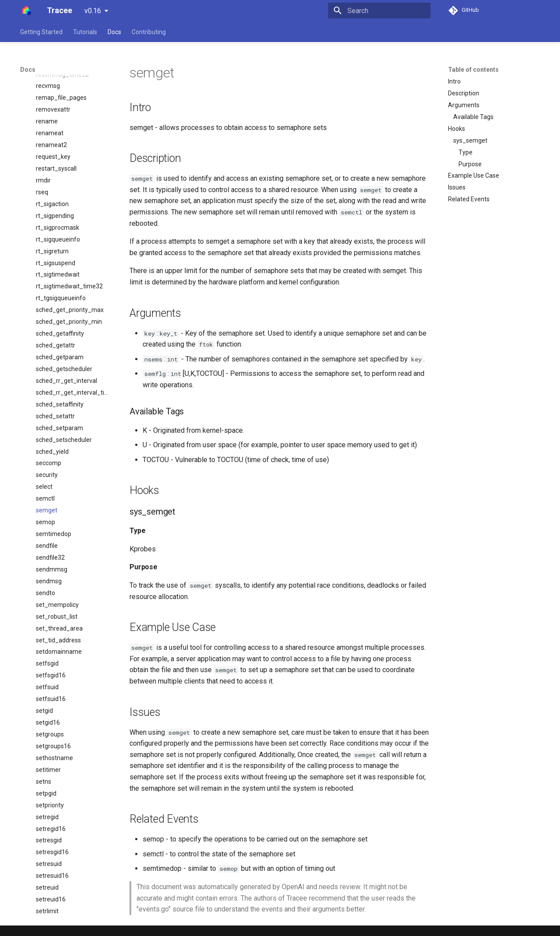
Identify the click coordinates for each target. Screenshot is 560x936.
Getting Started (41, 32)
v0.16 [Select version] (93, 11)
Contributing (149, 32)
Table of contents (473, 70)
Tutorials (85, 32)
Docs (114, 32)
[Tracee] (26, 11)
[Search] (379, 11)
